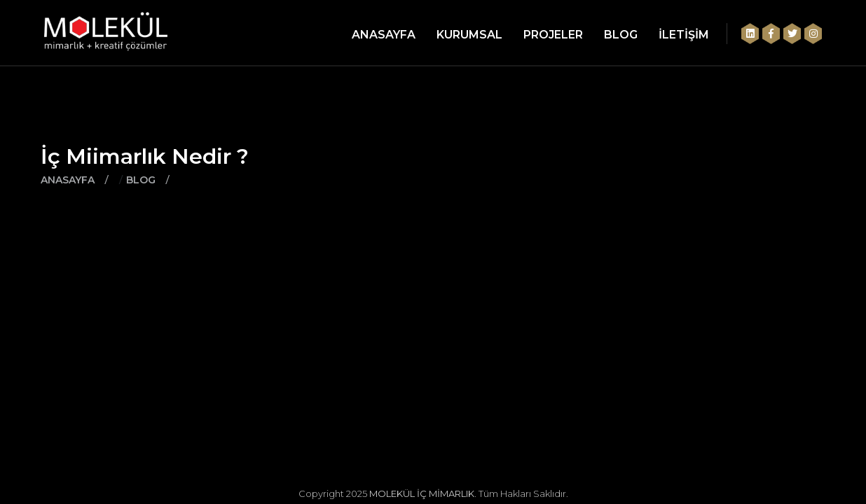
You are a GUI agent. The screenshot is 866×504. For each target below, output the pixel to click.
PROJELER (553, 35)
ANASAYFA (384, 35)
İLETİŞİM (684, 35)
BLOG (621, 35)
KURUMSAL (469, 35)
